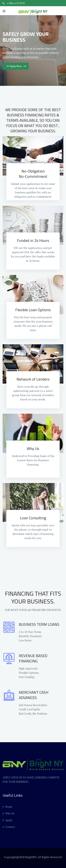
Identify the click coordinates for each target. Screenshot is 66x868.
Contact (9, 827)
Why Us (9, 813)
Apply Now (16, 66)
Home (7, 807)
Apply (8, 820)
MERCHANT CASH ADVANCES (34, 695)
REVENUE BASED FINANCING (33, 658)
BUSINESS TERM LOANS (39, 624)
